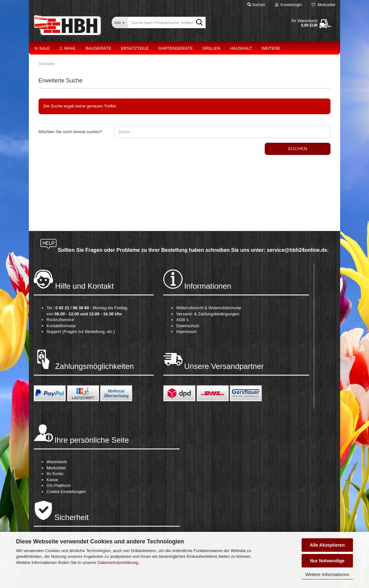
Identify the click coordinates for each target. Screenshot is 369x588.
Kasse (52, 480)
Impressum (186, 332)
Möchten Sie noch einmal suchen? (70, 132)
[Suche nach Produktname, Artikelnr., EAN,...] (119, 22)
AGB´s (182, 320)
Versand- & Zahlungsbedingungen (208, 314)
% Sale (42, 48)
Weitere (271, 48)
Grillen (211, 48)
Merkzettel (323, 5)
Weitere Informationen (327, 575)
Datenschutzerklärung (118, 562)
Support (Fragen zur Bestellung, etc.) (81, 332)
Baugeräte (99, 48)
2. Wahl (68, 48)
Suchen (298, 149)
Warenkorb (57, 462)
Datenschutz (188, 326)
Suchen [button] (256, 5)
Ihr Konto (55, 474)
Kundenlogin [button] (288, 5)
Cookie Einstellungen (66, 492)
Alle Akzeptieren (327, 545)
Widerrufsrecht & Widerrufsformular (209, 308)
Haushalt (241, 48)
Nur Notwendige (327, 561)
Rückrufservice (60, 320)
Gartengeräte (176, 48)
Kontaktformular (61, 326)
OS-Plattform (59, 486)
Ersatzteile (135, 48)
